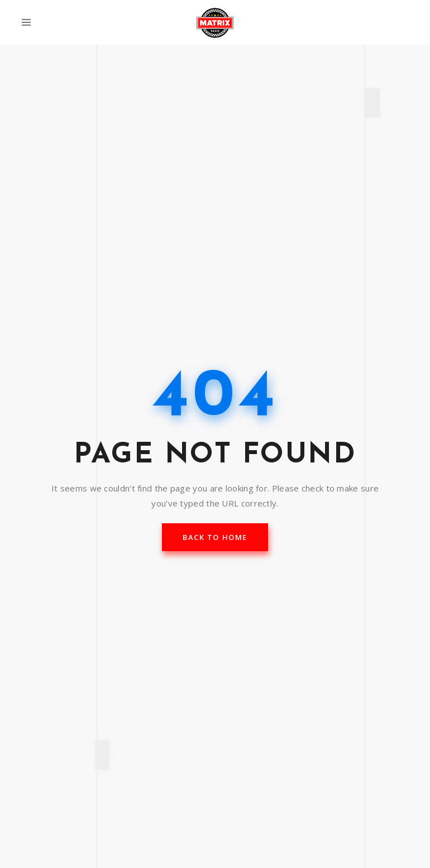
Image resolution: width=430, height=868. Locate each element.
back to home (215, 537)
